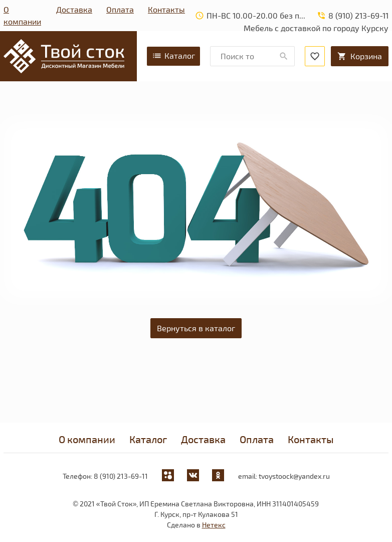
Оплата (120, 9)
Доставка (74, 9)
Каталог (173, 56)
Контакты (166, 9)
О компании (22, 15)
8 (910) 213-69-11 (121, 476)
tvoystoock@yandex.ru (294, 476)
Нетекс (214, 525)
